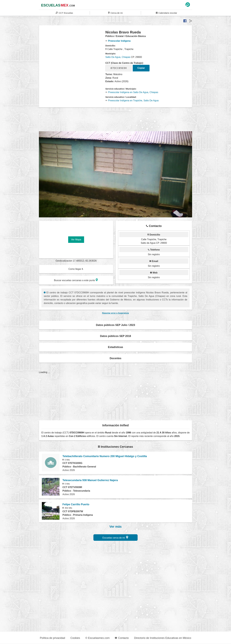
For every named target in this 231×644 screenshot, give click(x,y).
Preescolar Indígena (118, 41)
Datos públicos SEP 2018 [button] (115, 336)
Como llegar (76, 269)
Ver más (116, 527)
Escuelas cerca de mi (115, 537)
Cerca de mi (115, 13)
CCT (64, 13)
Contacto (122, 638)
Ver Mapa (76, 240)
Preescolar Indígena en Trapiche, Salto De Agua (132, 101)
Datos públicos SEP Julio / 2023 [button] (115, 325)
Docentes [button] (115, 358)
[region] (72, 54)
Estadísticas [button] (116, 347)
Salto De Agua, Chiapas (118, 57)
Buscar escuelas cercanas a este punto (76, 280)
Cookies (75, 638)
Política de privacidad (53, 638)
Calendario (166, 13)
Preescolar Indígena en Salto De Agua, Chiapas (132, 92)
